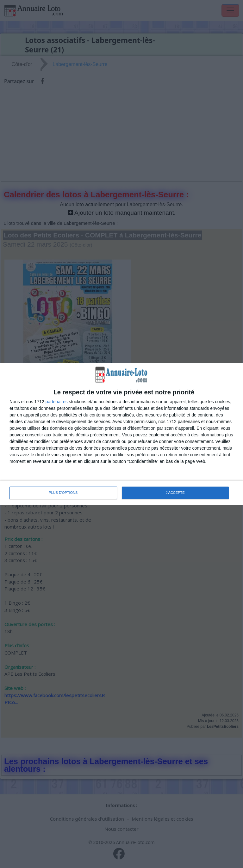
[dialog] (121, 434)
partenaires (57, 402)
